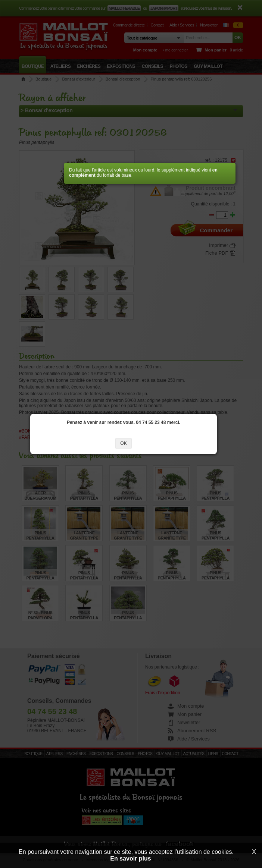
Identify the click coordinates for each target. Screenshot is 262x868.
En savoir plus (130, 858)
